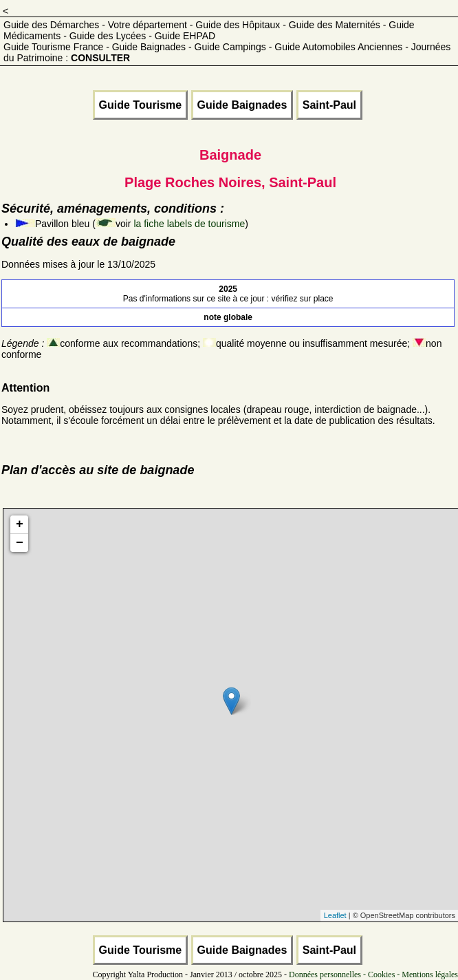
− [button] (20, 543)
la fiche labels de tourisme (189, 224)
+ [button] (20, 524)
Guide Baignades (242, 105)
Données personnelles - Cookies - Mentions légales (373, 974)
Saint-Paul (329, 105)
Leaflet (335, 915)
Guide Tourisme (141, 105)
